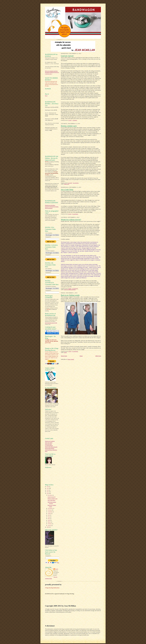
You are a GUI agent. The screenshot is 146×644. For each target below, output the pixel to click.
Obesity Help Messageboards (51, 447)
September (50, 512)
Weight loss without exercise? (71, 220)
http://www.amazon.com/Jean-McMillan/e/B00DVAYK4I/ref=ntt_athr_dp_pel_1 (52, 72)
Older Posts (98, 356)
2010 (48, 493)
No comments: (76, 183)
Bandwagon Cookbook (50, 441)
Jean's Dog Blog (48, 444)
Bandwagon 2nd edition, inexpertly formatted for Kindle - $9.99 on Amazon (52, 207)
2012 (48, 490)
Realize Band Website (50, 448)
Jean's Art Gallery (49, 443)
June (49, 517)
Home (81, 356)
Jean (57, 569)
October (50, 510)
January (50, 525)
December (50, 495)
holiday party (67, 184)
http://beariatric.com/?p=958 (51, 323)
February (50, 524)
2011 (48, 492)
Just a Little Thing (51, 500)
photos (65, 352)
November (50, 508)
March (49, 522)
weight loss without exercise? (70, 290)
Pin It (46, 96)
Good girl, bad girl (52, 497)
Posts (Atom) (71, 359)
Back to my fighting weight (70, 295)
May (49, 519)
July (49, 515)
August (50, 513)
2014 (48, 487)
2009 (48, 527)
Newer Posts (64, 356)
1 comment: (75, 120)
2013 (48, 488)
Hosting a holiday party (53, 499)
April (49, 520)
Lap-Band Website (49, 445)
